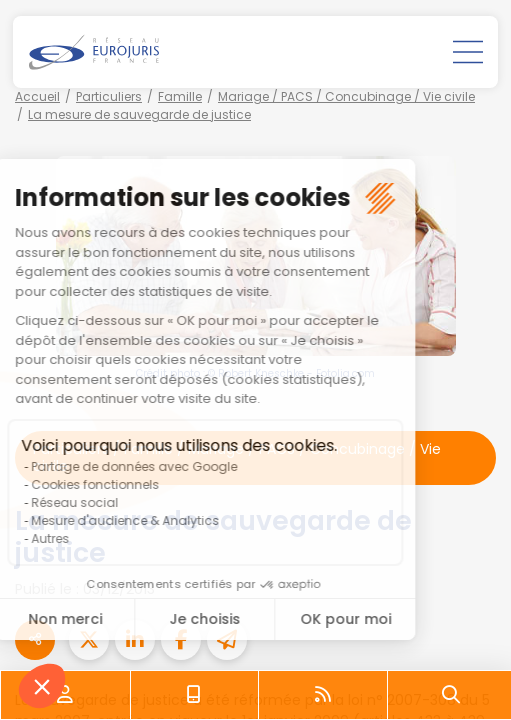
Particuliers (109, 96)
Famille (180, 96)
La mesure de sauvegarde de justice (139, 114)
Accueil (37, 96)
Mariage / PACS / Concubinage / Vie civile (346, 96)
